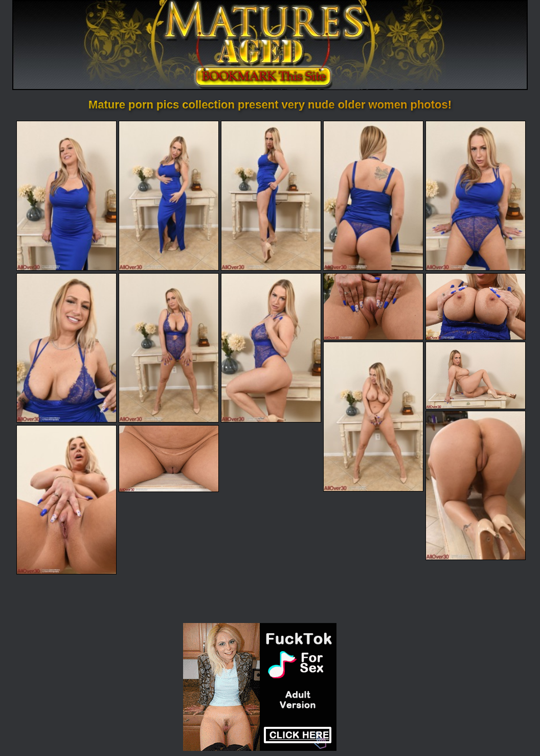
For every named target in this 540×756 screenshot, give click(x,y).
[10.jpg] (476, 307)
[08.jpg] (271, 348)
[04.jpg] (373, 195)
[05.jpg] (476, 195)
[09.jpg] (373, 307)
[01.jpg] (66, 195)
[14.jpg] (66, 500)
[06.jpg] (66, 348)
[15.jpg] (169, 459)
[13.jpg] (476, 485)
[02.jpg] (169, 195)
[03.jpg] (271, 195)
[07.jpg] (169, 348)
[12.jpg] (476, 375)
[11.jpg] (373, 416)
